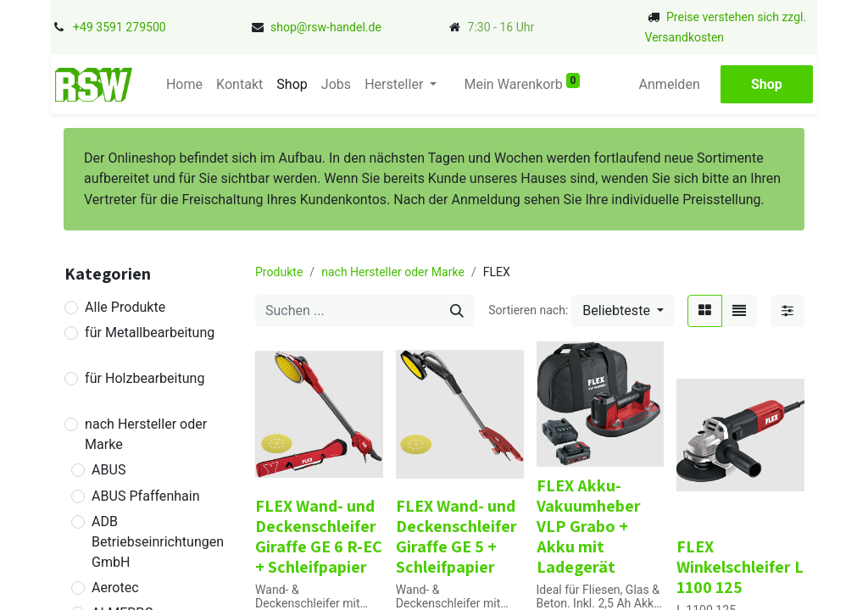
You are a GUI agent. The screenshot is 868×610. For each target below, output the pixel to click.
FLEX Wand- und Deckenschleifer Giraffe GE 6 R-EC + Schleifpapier (319, 536)
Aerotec (115, 588)
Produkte (279, 272)
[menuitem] (184, 85)
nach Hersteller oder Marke (146, 434)
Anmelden (670, 84)
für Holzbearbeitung (145, 378)
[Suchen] (457, 311)
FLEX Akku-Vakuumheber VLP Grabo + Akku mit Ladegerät (589, 526)
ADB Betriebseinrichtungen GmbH (158, 542)
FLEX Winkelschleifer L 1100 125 (740, 567)
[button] (623, 311)
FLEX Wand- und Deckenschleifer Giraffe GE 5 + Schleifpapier (456, 536)
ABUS (108, 470)
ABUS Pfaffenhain (145, 496)
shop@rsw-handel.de (326, 27)
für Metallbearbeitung (150, 333)
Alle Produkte (125, 307)
